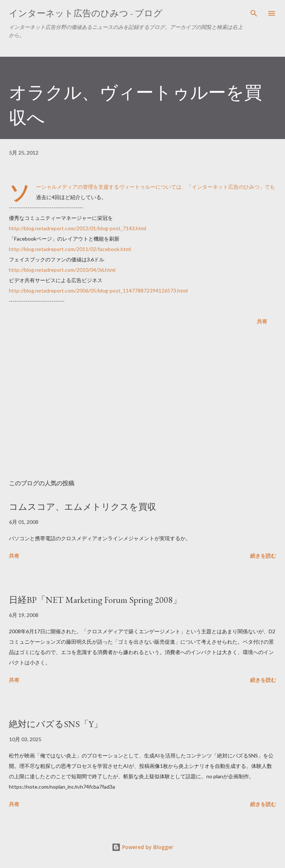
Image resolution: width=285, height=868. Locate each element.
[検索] (254, 13)
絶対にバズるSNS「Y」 (56, 724)
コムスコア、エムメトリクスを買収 (83, 507)
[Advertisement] (142, 404)
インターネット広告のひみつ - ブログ (86, 13)
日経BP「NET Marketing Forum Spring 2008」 (95, 600)
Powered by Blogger (142, 847)
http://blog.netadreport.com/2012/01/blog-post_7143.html (78, 228)
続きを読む (263, 556)
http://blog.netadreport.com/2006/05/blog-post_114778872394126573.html (98, 291)
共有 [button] (262, 321)
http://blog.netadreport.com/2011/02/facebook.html (70, 249)
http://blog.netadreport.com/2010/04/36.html (62, 270)
